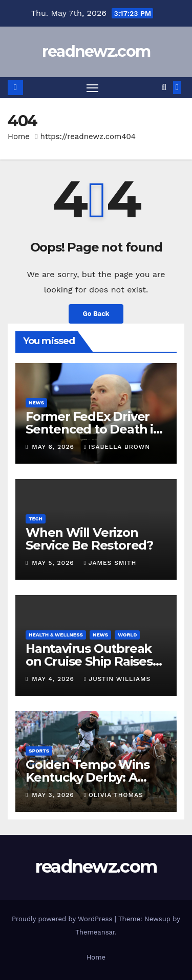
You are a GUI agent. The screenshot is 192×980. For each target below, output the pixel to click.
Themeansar (95, 932)
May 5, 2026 (54, 563)
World (127, 635)
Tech (36, 519)
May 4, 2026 (54, 679)
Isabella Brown (117, 447)
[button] (164, 87)
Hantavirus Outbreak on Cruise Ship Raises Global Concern (89, 661)
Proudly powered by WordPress (63, 919)
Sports (39, 751)
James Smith (110, 563)
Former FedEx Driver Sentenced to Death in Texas (93, 429)
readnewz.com (96, 51)
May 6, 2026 (54, 447)
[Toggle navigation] (93, 88)
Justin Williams (117, 679)
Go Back (96, 314)
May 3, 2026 (54, 795)
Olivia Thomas (113, 795)
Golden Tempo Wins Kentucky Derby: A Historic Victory (88, 777)
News (36, 403)
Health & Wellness (56, 635)
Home (19, 136)
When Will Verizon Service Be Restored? (89, 539)
